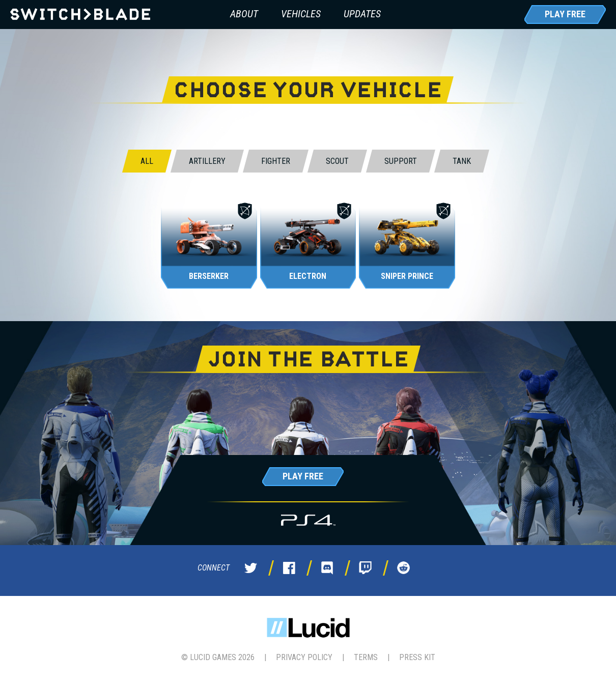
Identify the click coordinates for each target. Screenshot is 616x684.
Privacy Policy (304, 657)
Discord (327, 568)
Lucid (308, 628)
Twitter (251, 568)
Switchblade (80, 14)
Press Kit (417, 657)
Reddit (404, 568)
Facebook (289, 568)
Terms (366, 657)
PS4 (308, 520)
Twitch (366, 568)
